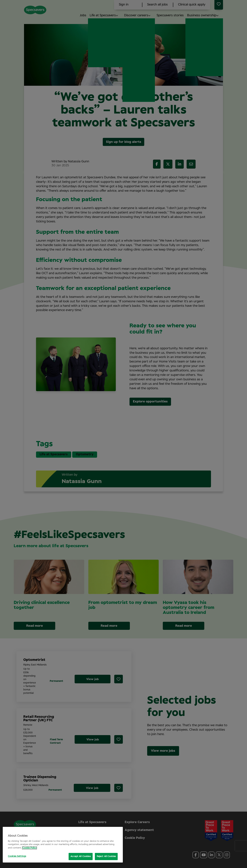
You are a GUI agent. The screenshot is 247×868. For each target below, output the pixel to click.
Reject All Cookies (106, 856)
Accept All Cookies (81, 856)
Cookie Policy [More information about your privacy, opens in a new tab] (30, 848)
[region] (63, 845)
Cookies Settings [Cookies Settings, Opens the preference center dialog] (17, 856)
